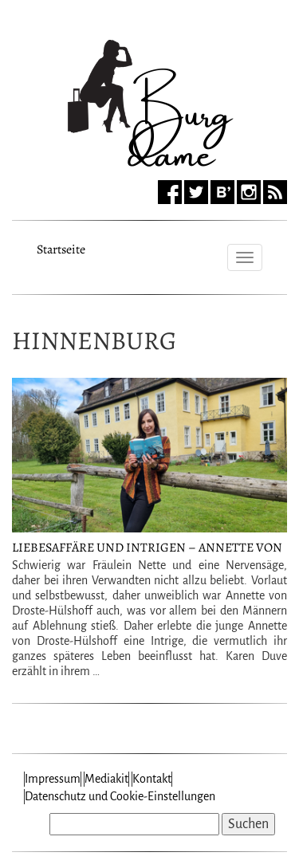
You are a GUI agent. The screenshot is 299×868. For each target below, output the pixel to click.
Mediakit (106, 779)
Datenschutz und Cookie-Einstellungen (120, 796)
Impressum (53, 779)
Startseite (61, 247)
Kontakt (152, 779)
